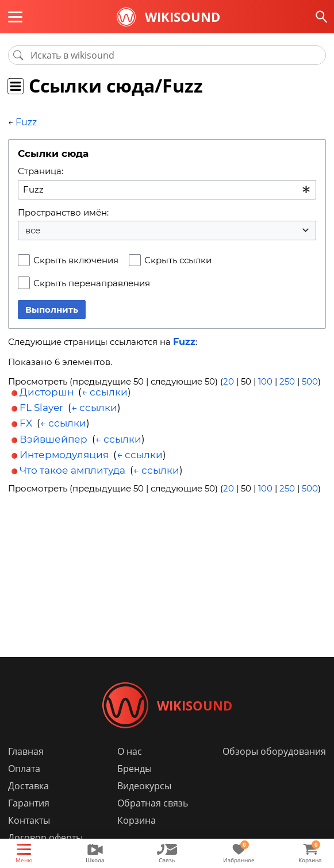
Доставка (28, 786)
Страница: (41, 171)
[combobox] (167, 190)
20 (229, 381)
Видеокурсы (144, 786)
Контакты (29, 820)
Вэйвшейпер (53, 439)
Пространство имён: (63, 212)
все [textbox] (33, 230)
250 (287, 381)
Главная (26, 751)
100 (265, 381)
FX (26, 423)
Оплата (24, 769)
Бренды (135, 769)
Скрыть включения (76, 260)
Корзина (137, 820)
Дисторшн (47, 392)
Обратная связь (153, 803)
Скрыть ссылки (178, 260)
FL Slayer (41, 408)
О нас (130, 751)
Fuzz (26, 122)
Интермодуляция (64, 455)
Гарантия (29, 803)
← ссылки (105, 392)
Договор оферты (45, 838)
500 (310, 381)
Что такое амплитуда (72, 470)
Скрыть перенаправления (92, 283)
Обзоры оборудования (274, 751)
